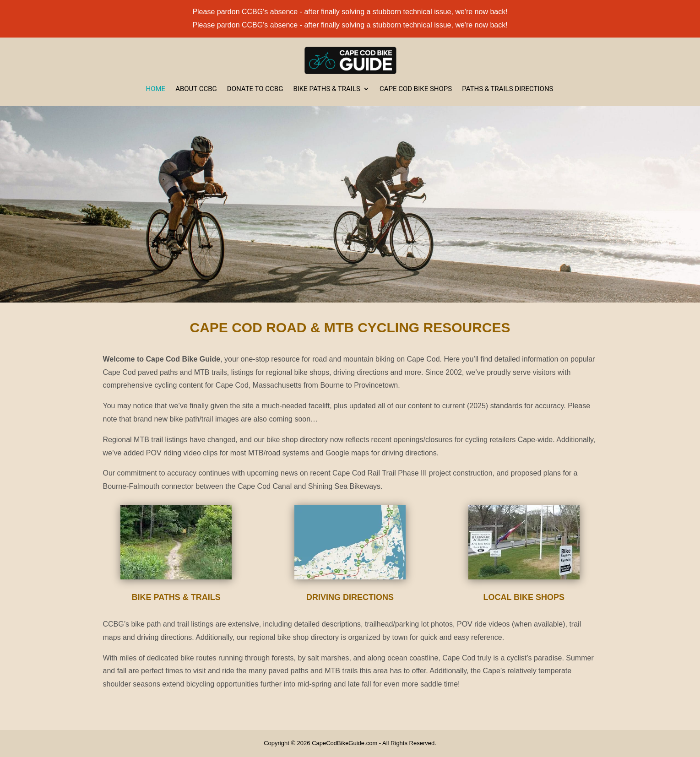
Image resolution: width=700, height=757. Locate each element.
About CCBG (196, 89)
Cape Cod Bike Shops (416, 89)
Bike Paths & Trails (326, 89)
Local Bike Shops (524, 597)
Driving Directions (350, 597)
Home (156, 89)
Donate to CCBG (255, 89)
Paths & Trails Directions (507, 89)
